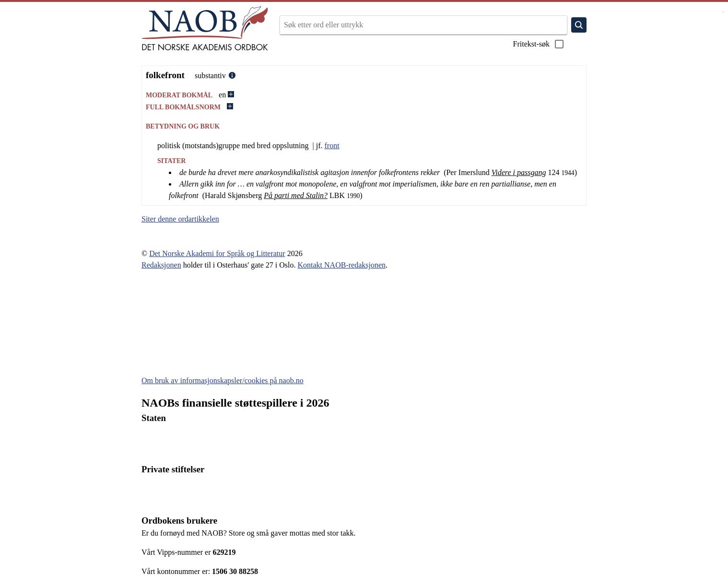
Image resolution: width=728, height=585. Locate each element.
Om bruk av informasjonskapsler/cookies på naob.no (223, 380)
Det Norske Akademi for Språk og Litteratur (217, 253)
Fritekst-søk (539, 44)
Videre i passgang (519, 172)
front (332, 146)
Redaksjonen (161, 265)
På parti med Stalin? (296, 195)
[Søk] (579, 25)
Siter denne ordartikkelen (180, 219)
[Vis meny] (723, 12)
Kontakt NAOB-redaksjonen (342, 265)
